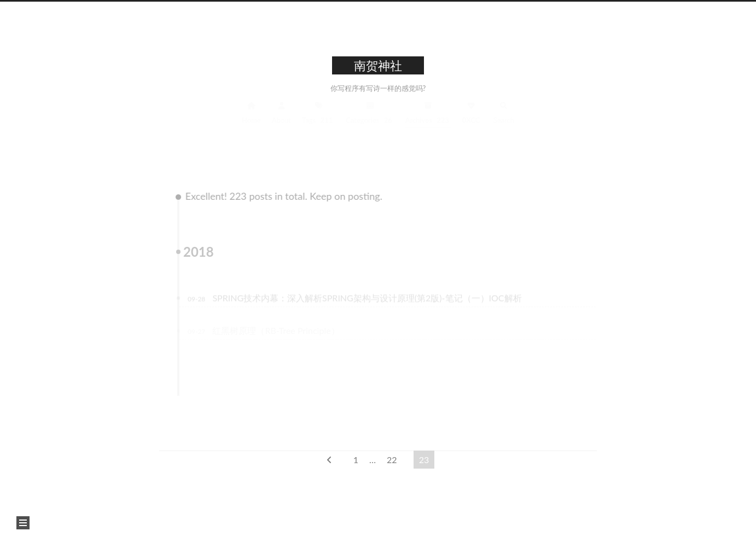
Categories (370, 121)
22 (392, 460)
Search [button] (504, 121)
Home (251, 121)
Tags (318, 121)
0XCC (471, 121)
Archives (428, 121)
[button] (23, 523)
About (281, 121)
